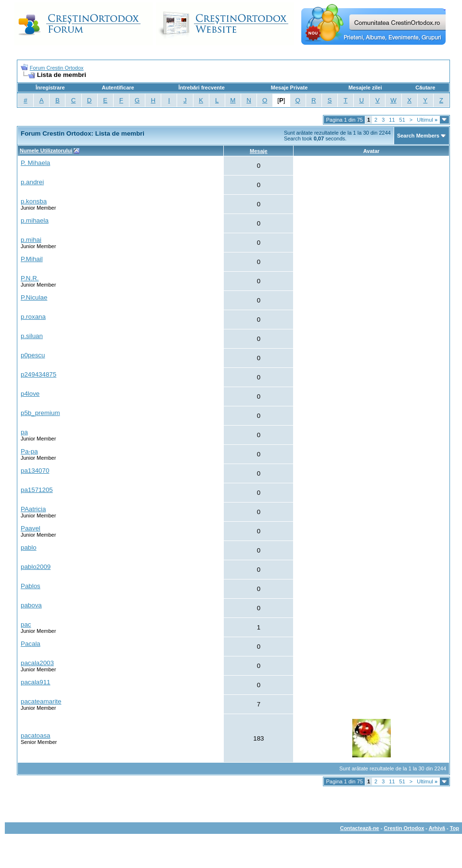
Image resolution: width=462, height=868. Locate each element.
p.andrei (32, 182)
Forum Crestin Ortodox (57, 68)
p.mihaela (35, 220)
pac (26, 624)
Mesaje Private (289, 88)
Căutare (425, 88)
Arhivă (437, 828)
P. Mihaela (35, 163)
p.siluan (32, 336)
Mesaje (259, 151)
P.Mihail (32, 259)
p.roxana (33, 317)
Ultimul (427, 120)
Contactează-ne (359, 828)
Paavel (31, 528)
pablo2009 (36, 567)
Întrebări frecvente (202, 88)
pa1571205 (37, 490)
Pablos (31, 586)
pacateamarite (41, 701)
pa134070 (35, 471)
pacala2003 (37, 663)
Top (455, 828)
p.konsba (34, 201)
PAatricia (33, 509)
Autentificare (118, 88)
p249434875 (38, 374)
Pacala (31, 644)
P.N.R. (30, 278)
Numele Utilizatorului (46, 151)
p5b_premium (40, 413)
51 (402, 120)
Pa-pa (29, 451)
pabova (31, 605)
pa (24, 432)
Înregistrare (50, 88)
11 (392, 120)
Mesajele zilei (365, 88)
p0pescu (33, 355)
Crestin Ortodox (404, 828)
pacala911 (36, 682)
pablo (29, 547)
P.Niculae (34, 297)
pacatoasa (36, 736)
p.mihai (31, 240)
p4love (30, 394)
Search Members (418, 136)
